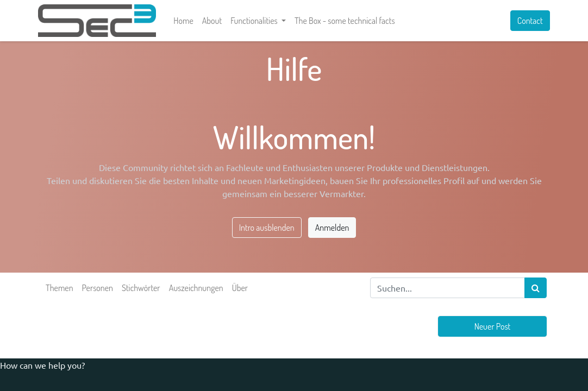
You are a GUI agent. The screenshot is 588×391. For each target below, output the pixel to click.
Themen (60, 288)
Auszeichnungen (196, 288)
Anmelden (332, 228)
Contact (527, 21)
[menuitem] (186, 21)
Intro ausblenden (267, 228)
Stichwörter (141, 288)
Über (240, 288)
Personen (98, 288)
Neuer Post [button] (493, 326)
